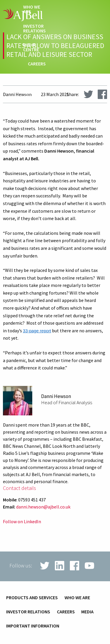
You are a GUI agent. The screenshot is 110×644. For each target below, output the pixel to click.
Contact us (33, 95)
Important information (33, 626)
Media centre (31, 47)
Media (87, 612)
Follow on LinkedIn (22, 521)
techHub (36, 78)
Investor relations (34, 29)
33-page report (37, 331)
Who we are (32, 9)
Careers (37, 64)
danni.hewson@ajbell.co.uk (43, 507)
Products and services (32, 598)
